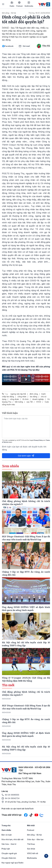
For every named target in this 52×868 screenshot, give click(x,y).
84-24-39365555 (12, 795)
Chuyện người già (9, 853)
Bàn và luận (7, 835)
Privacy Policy (38, 440)
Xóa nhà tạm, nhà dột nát (12, 839)
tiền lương (19, 402)
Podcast (19, 4)
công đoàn (14, 399)
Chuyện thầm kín (9, 858)
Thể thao (31, 844)
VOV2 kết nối (33, 853)
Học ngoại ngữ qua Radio (12, 863)
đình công (34, 394)
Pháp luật (6, 849)
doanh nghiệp (38, 399)
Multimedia (29, 4)
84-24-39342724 (12, 798)
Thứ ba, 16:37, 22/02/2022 (39, 13)
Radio (12, 4)
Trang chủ (6, 825)
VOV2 (39, 402)
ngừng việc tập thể (18, 394)
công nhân (22, 397)
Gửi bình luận (26, 456)
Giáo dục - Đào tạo (35, 839)
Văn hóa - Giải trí (9, 844)
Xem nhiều (6, 830)
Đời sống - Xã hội (9, 13)
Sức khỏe (31, 849)
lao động (34, 397)
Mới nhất (31, 825)
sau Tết (30, 402)
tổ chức (26, 399)
